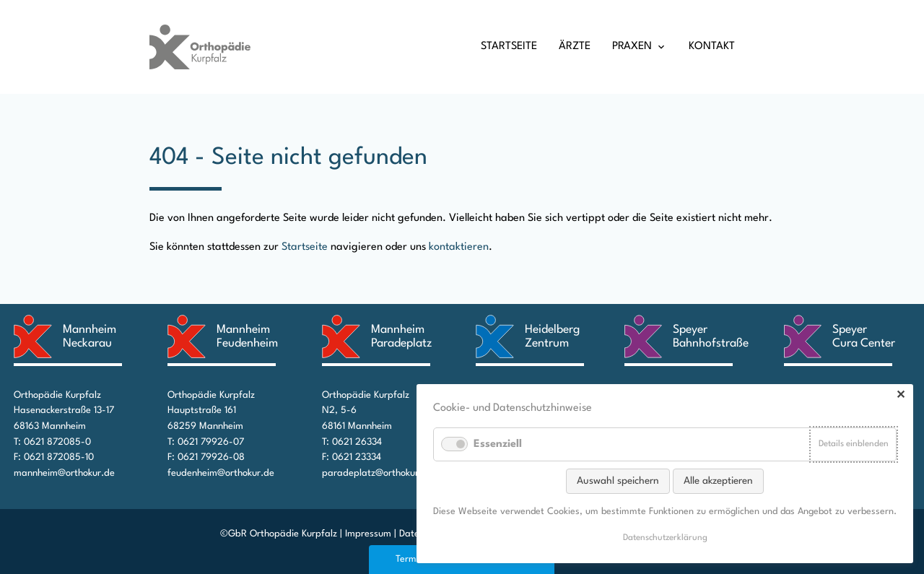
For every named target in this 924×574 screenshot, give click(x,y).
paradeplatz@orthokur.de (377, 473)
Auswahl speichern (618, 481)
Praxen (632, 47)
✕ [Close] (901, 396)
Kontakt (712, 47)
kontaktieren (459, 247)
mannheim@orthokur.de (64, 473)
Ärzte (575, 47)
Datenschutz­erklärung (665, 538)
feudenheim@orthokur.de (221, 473)
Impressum (368, 534)
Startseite (509, 47)
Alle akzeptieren (718, 481)
